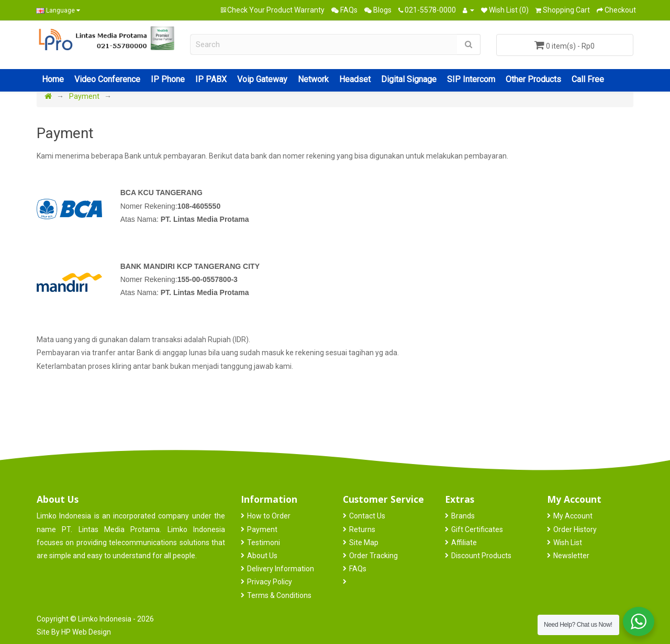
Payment (84, 96)
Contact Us (367, 516)
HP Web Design (86, 632)
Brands (463, 516)
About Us (262, 556)
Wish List (568, 543)
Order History (575, 529)
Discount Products (481, 556)
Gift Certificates (477, 529)
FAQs (358, 569)
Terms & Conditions (279, 595)
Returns (362, 529)
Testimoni (264, 543)
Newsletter (571, 556)
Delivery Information (281, 569)
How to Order (269, 516)
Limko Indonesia (105, 619)
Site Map (364, 543)
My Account (573, 516)
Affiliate (464, 543)
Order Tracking (373, 556)
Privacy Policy (270, 582)
